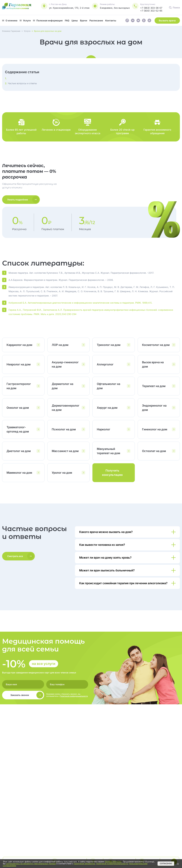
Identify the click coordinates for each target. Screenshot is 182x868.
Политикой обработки (84, 864)
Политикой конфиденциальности (74, 696)
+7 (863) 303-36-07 (151, 8)
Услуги (27, 31)
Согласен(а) (166, 864)
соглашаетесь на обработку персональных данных (31, 864)
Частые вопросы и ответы (22, 83)
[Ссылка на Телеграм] (133, 21)
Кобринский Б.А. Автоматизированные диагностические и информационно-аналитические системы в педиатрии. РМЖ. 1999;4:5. (80, 303)
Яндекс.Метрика (113, 862)
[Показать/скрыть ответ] (127, 532)
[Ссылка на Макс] (149, 21)
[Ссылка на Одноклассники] (144, 21)
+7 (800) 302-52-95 (151, 11)
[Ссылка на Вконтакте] (138, 21)
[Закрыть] (178, 863)
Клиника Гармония (11, 31)
